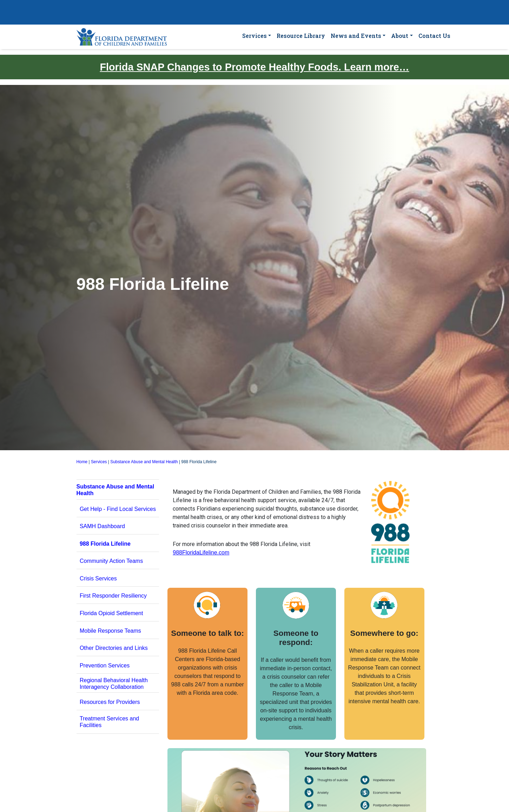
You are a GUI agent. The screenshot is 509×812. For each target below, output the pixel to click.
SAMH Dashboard (102, 526)
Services (254, 36)
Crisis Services (98, 578)
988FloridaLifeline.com (201, 553)
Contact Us (434, 36)
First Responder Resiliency (113, 596)
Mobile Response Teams (110, 631)
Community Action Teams (111, 561)
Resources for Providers (110, 702)
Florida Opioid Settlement (111, 613)
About (400, 36)
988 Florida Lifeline (105, 544)
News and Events (356, 36)
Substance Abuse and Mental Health (144, 462)
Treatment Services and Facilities (109, 722)
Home (82, 462)
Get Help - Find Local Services (118, 509)
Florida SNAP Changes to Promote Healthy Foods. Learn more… (254, 67)
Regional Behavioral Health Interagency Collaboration (114, 684)
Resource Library (301, 36)
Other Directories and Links (114, 648)
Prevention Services (105, 665)
